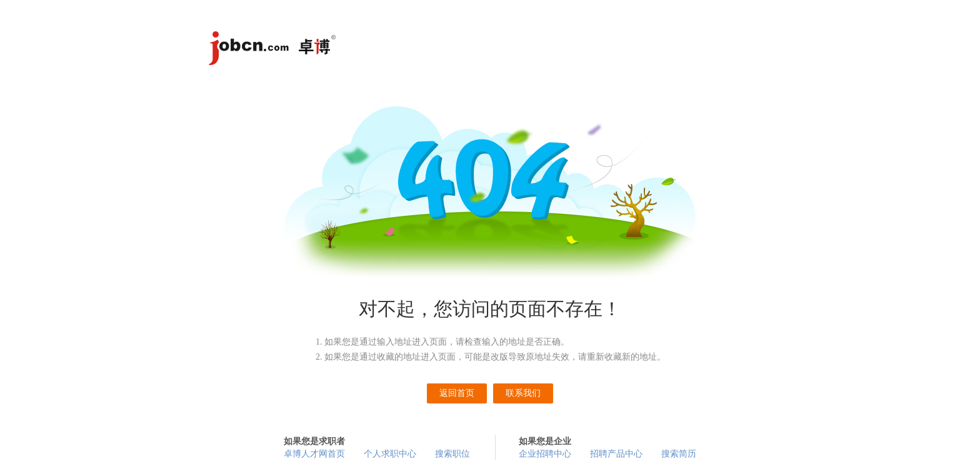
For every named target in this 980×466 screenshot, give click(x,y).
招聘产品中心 (616, 454)
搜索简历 (679, 454)
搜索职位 (452, 454)
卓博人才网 (274, 50)
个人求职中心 (390, 454)
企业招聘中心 (545, 454)
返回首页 (457, 393)
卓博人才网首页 (314, 454)
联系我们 (523, 393)
